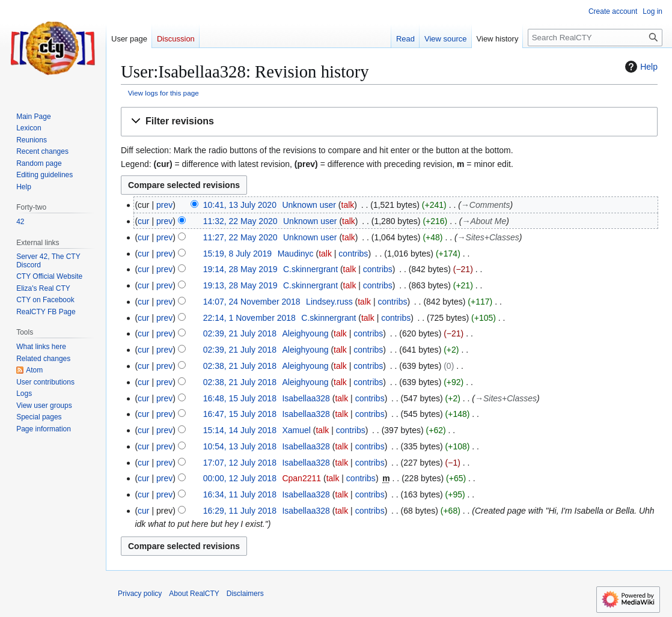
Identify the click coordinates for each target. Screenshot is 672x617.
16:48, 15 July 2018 (240, 398)
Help (640, 67)
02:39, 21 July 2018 (240, 333)
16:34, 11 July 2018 (240, 494)
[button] (389, 122)
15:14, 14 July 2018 (240, 430)
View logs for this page (163, 93)
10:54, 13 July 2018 (240, 446)
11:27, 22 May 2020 (240, 237)
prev (164, 205)
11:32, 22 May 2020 (240, 221)
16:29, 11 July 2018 (240, 511)
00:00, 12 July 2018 (240, 478)
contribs (353, 254)
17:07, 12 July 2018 (240, 463)
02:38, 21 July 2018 (240, 366)
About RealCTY (194, 594)
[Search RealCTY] (595, 38)
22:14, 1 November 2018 (249, 318)
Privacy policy (140, 594)
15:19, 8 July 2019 (237, 254)
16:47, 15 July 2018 (240, 414)
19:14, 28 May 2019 (240, 269)
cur (143, 221)
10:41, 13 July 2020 (240, 205)
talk (348, 205)
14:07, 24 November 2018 (252, 302)
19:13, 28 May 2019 (240, 285)
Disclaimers (245, 594)
